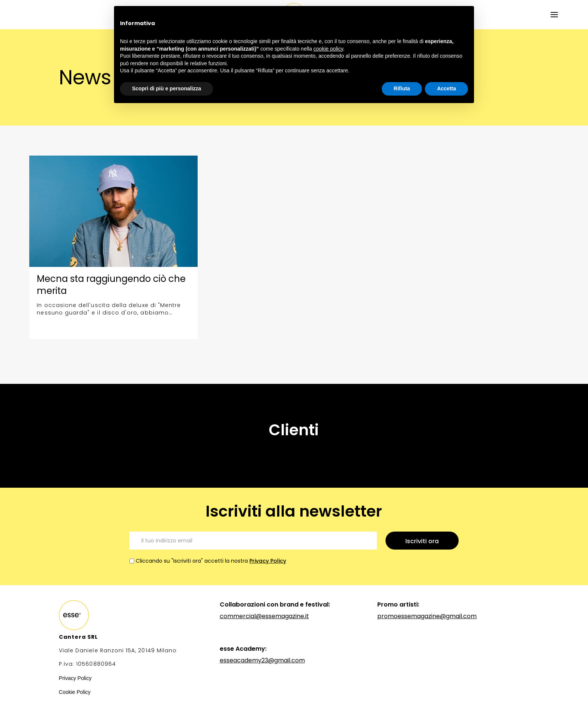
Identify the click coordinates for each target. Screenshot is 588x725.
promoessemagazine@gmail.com (427, 616)
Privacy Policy (268, 561)
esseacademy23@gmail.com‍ (262, 660)
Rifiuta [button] (402, 88)
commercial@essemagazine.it (264, 616)
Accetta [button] (446, 88)
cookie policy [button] (328, 49)
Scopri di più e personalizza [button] (166, 88)
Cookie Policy (75, 692)
